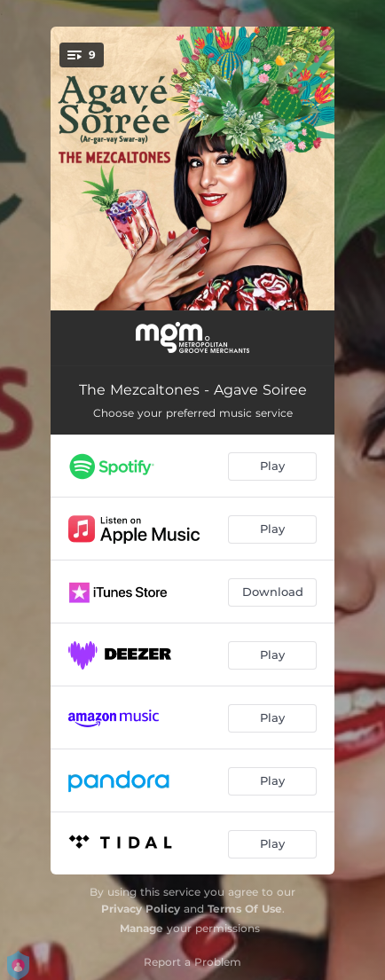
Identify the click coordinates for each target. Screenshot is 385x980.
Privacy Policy (141, 909)
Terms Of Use (245, 909)
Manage (141, 928)
